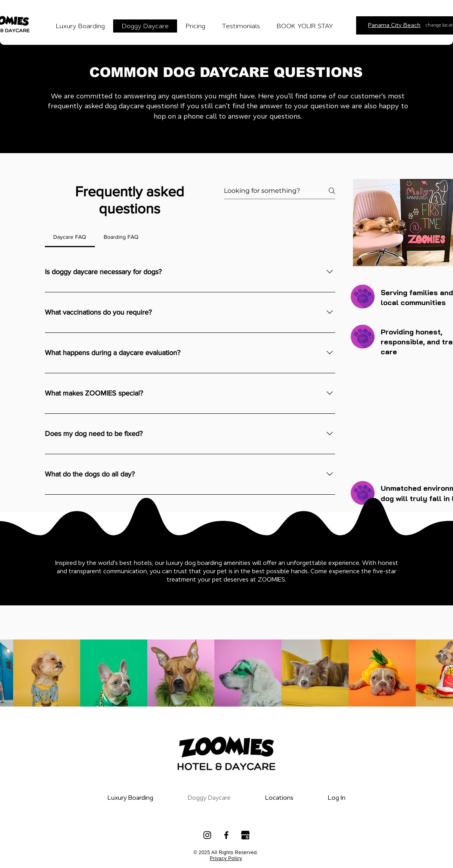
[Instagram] (207, 835)
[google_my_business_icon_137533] (245, 835)
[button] (280, 798)
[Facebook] (226, 835)
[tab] (70, 237)
